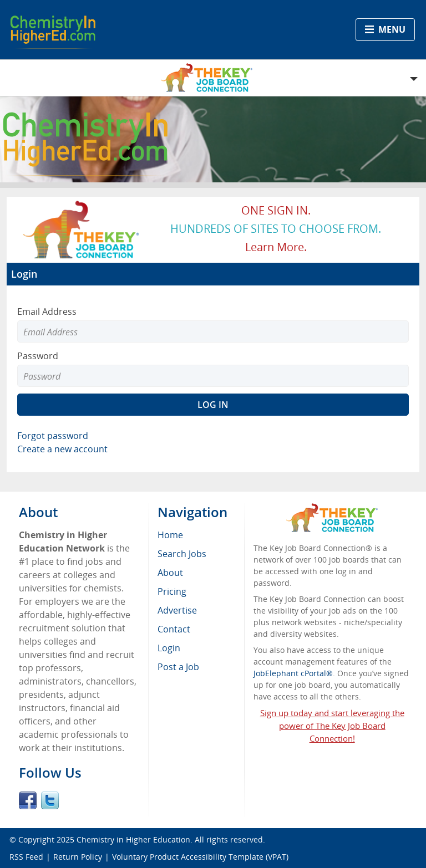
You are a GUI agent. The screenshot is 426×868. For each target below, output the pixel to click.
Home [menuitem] (170, 535)
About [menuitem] (170, 573)
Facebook (28, 800)
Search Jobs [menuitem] (182, 554)
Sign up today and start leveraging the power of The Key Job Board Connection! (332, 726)
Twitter (50, 800)
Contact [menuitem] (174, 629)
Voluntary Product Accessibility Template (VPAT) (200, 857)
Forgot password (53, 436)
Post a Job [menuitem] (178, 667)
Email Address (47, 312)
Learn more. (276, 247)
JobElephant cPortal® (293, 673)
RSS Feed (26, 857)
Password (38, 356)
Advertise (177, 610)
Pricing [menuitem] (172, 591)
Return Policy (78, 857)
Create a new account (62, 449)
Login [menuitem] (169, 648)
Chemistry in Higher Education (133, 839)
